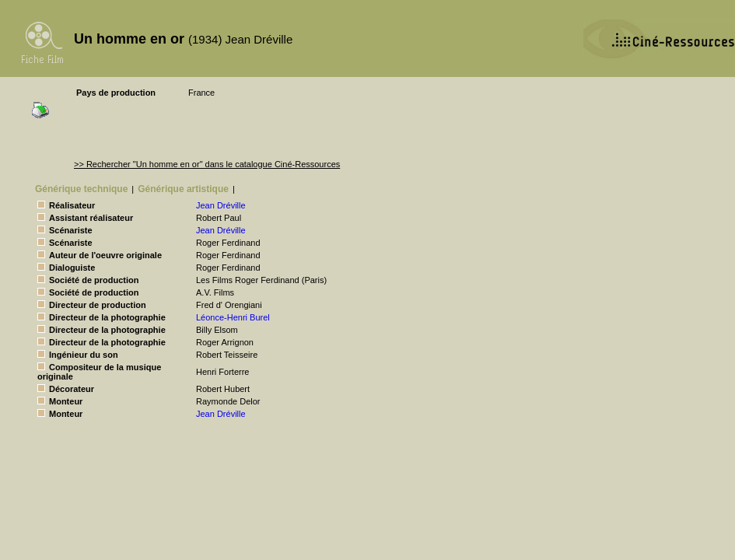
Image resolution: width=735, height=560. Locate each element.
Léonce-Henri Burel (233, 317)
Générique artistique (183, 189)
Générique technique (81, 189)
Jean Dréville (221, 205)
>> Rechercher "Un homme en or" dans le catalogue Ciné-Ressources (207, 164)
